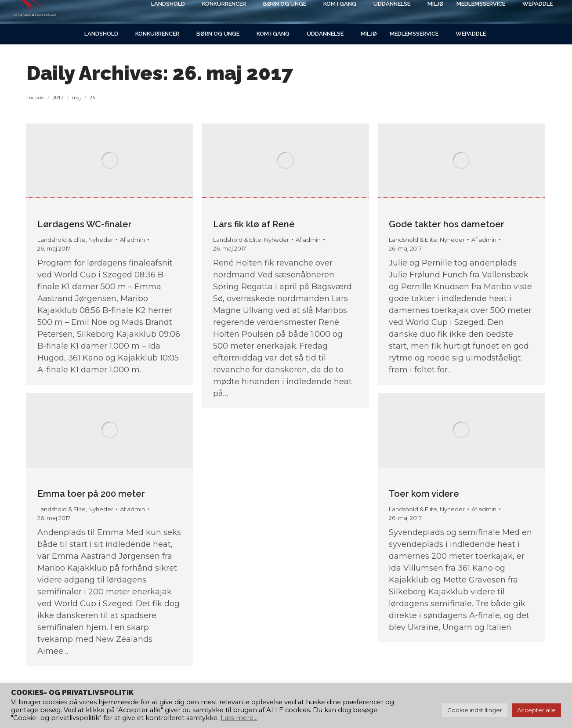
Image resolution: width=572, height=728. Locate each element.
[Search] (471, 12)
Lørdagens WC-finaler (85, 224)
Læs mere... (239, 718)
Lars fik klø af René (254, 224)
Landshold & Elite (62, 240)
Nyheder (101, 240)
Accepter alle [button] (536, 710)
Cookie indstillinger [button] (475, 710)
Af (132, 240)
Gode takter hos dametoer (447, 224)
